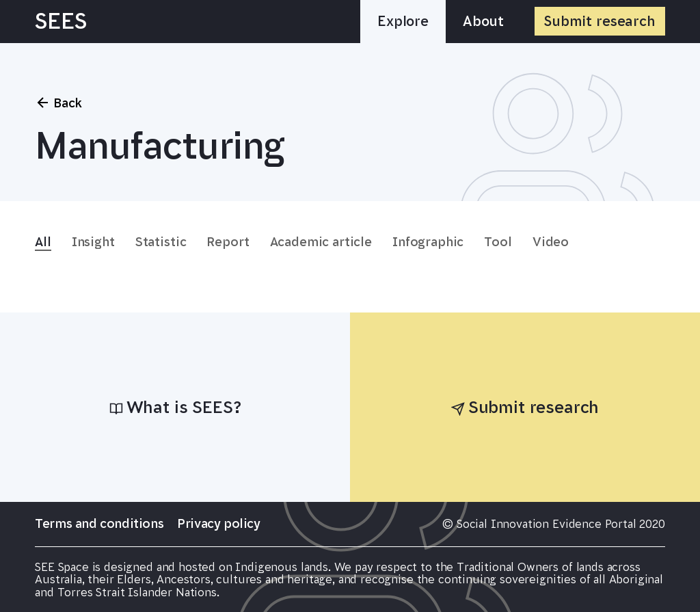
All (43, 242)
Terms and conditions (99, 523)
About (483, 21)
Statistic (161, 242)
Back (58, 103)
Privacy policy (218, 523)
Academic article (321, 242)
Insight (93, 242)
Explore (403, 21)
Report (228, 242)
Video (551, 242)
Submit (600, 21)
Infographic (428, 242)
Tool (498, 242)
